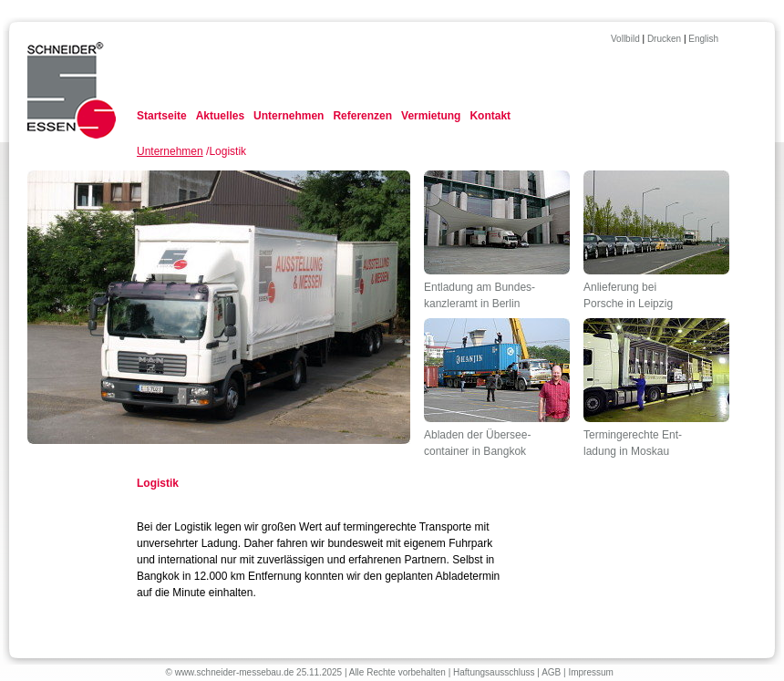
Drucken (664, 39)
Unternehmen (289, 116)
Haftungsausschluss (494, 672)
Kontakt (490, 116)
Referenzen (362, 116)
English (703, 39)
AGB (551, 672)
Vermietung (431, 116)
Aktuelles (220, 116)
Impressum (590, 672)
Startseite (162, 116)
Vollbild (625, 39)
